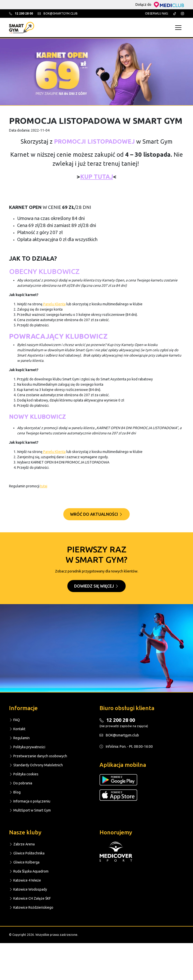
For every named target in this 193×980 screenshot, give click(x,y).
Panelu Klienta (54, 304)
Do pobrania (21, 783)
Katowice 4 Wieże (25, 880)
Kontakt (17, 729)
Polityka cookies (24, 774)
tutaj (43, 486)
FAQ (14, 720)
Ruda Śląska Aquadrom (29, 871)
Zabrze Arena (22, 844)
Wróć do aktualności (96, 514)
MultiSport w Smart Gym (30, 810)
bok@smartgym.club (58, 13)
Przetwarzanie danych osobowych (38, 756)
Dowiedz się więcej (96, 586)
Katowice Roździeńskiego (31, 907)
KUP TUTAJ (97, 177)
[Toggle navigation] (180, 27)
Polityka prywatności (27, 747)
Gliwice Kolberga (24, 862)
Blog (15, 792)
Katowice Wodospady (28, 889)
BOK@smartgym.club (119, 735)
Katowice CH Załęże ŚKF (30, 898)
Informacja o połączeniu (30, 801)
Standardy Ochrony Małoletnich (36, 765)
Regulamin (19, 738)
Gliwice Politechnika (27, 853)
